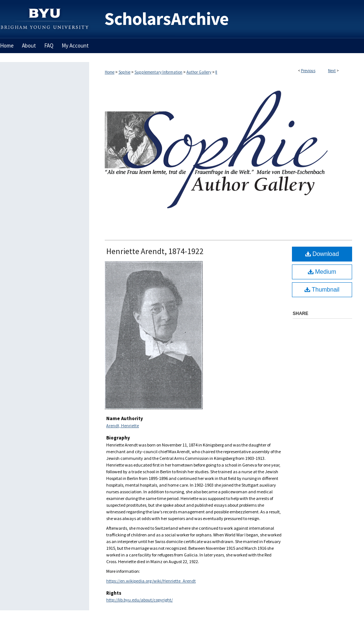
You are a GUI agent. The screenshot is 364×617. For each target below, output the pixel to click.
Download (322, 254)
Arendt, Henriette (123, 426)
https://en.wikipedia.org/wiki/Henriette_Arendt (151, 581)
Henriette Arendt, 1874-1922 (155, 251)
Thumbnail (322, 290)
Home (110, 72)
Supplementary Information (158, 72)
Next (332, 71)
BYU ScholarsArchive (227, 19)
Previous (308, 71)
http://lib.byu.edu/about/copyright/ (139, 600)
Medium (322, 272)
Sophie (124, 72)
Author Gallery (199, 72)
